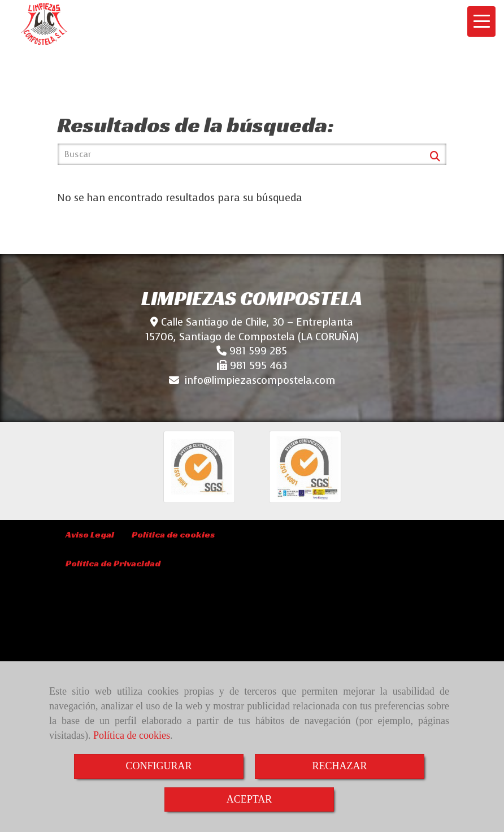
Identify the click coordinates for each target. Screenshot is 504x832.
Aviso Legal (90, 534)
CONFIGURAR (158, 766)
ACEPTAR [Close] (249, 799)
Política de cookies (132, 735)
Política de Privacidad (113, 563)
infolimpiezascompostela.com (260, 380)
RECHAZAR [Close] (339, 766)
